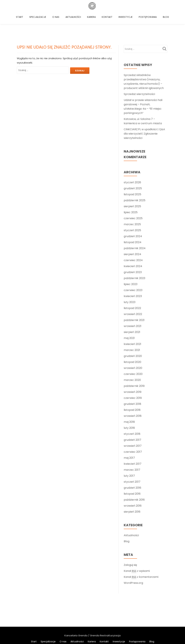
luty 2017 (129, 451)
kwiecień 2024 (133, 241)
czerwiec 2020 (133, 349)
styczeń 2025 (132, 205)
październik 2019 (134, 361)
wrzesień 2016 (133, 481)
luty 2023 (130, 277)
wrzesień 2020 (133, 343)
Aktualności (75, 17)
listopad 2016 (132, 469)
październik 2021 (134, 295)
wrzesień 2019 (133, 367)
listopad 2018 (132, 385)
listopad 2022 (132, 283)
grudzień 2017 (132, 415)
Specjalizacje (40, 17)
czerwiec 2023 (133, 265)
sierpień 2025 (132, 181)
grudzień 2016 (132, 463)
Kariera (93, 17)
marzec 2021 (132, 325)
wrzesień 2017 (133, 421)
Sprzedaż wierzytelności (139, 69)
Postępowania (149, 17)
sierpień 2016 (132, 487)
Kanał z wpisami (137, 546)
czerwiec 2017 (133, 427)
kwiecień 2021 (132, 319)
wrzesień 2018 (133, 391)
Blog (21, 29)
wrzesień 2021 (133, 301)
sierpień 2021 (132, 307)
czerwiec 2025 (133, 193)
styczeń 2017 (132, 457)
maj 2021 (129, 313)
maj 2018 (129, 397)
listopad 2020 (132, 337)
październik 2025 (135, 175)
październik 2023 (134, 253)
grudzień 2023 (133, 247)
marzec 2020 (132, 355)
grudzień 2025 (133, 163)
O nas (58, 17)
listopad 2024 (133, 217)
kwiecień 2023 (133, 271)
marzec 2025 (132, 199)
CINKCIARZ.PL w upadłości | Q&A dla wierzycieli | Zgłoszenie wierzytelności (144, 109)
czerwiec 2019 (133, 373)
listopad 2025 (132, 169)
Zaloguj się (130, 540)
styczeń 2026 (132, 157)
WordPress (109, 610)
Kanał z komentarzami (141, 552)
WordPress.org (133, 558)
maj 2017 (129, 433)
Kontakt (109, 17)
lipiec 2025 (131, 187)
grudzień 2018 (132, 379)
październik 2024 (135, 223)
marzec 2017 (132, 445)
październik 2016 (134, 475)
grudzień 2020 (133, 331)
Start (22, 17)
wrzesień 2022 (133, 289)
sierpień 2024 (132, 229)
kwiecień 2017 (133, 439)
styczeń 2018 (132, 409)
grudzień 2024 (133, 211)
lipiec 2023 (131, 259)
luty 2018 (129, 403)
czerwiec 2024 (133, 235)
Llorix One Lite (78, 610)
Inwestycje (127, 17)
